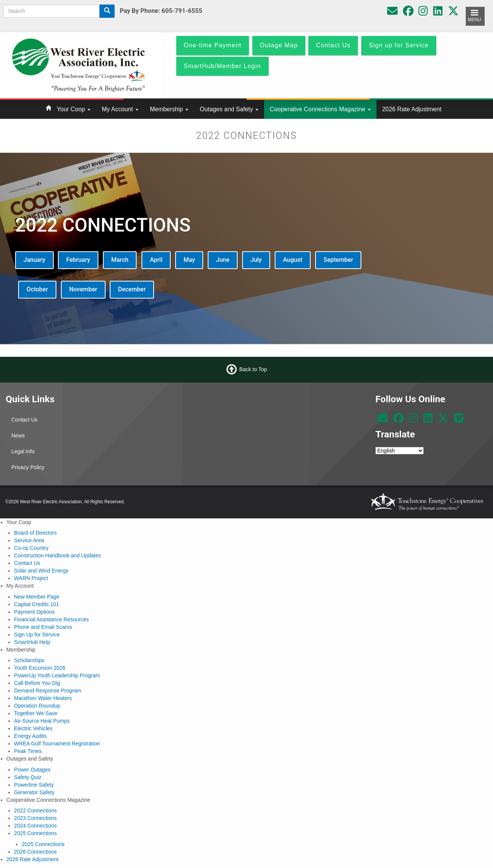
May (189, 260)
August (293, 260)
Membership (169, 109)
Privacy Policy (28, 467)
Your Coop (74, 109)
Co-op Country (31, 548)
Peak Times (28, 751)
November (83, 289)
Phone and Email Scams (43, 627)
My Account (120, 109)
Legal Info (23, 451)
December (132, 289)
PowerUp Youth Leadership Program (57, 675)
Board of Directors (35, 533)
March (120, 260)
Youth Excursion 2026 (40, 668)
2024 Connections (35, 826)
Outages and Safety (229, 109)
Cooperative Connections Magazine (320, 109)
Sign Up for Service (37, 635)
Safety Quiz (28, 777)
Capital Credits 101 (37, 604)
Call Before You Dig (37, 683)
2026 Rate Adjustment (412, 109)
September (338, 260)
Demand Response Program (47, 691)
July (256, 260)
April (156, 260)
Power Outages (32, 770)
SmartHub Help (32, 642)
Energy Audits (30, 736)
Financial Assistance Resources (51, 619)
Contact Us (24, 420)
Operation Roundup (37, 706)
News (18, 436)
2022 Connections (35, 810)
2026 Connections (35, 852)
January (34, 260)
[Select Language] (400, 451)
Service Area (29, 540)
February (78, 260)
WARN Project (31, 578)
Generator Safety (34, 792)
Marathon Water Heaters (43, 698)
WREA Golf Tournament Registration (57, 744)
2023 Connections (35, 818)
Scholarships (29, 660)
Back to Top (253, 369)
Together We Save (36, 713)
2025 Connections (35, 833)
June (223, 260)
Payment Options (34, 612)
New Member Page (37, 597)
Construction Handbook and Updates (58, 555)
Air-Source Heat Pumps (42, 721)
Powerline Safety (34, 785)
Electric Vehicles (33, 728)
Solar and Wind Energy (41, 571)
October (37, 289)
